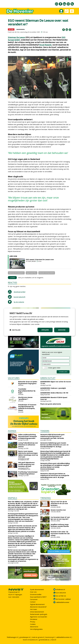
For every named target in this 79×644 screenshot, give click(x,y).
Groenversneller (36, 594)
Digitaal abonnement (37, 604)
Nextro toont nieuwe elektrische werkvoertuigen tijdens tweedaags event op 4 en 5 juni (28, 454)
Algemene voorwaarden (39, 617)
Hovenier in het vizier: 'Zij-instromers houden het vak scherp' (60, 533)
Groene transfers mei (58, 510)
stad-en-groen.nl (38, 637)
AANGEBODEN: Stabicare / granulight (53, 388)
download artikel (19, 292)
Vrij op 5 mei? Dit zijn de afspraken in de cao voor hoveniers (59, 503)
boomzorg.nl (50, 637)
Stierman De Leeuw (16, 37)
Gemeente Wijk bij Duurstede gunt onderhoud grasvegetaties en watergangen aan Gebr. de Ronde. (52, 436)
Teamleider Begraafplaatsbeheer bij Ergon (27, 391)
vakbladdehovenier (63, 602)
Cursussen (34, 599)
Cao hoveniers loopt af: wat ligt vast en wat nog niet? (60, 518)
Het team (33, 609)
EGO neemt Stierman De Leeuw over (40, 259)
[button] (15, 330)
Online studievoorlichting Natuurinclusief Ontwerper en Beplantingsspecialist (28, 436)
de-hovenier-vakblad (63, 599)
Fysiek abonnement (37, 589)
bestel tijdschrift (19, 297)
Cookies (33, 624)
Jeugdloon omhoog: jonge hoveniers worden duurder (60, 525)
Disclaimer (34, 619)
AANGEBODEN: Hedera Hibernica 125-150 (54, 393)
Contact (33, 602)
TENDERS (45, 431)
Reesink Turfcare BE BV (47, 273)
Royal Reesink (45, 45)
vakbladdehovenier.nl (63, 637)
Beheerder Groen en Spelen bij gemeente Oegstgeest (28, 383)
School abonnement (37, 612)
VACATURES (14, 378)
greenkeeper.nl (25, 637)
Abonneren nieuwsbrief (38, 607)
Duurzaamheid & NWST (38, 597)
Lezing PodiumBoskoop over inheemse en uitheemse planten (28, 445)
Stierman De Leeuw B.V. (16, 273)
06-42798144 (61, 596)
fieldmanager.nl (12, 637)
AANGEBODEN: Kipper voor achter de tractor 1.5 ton (56, 383)
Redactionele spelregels (39, 614)
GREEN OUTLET (48, 378)
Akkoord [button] (62, 330)
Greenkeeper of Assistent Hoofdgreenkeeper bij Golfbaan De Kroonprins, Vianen (27, 407)
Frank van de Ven (14, 32)
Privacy (33, 622)
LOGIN (12, 278)
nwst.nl (54, 640)
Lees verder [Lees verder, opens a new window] (35, 324)
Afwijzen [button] (45, 330)
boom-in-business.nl (30, 640)
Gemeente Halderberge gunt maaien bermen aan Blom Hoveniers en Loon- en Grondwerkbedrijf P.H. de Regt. (54, 445)
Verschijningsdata (36, 629)
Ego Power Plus (32, 273)
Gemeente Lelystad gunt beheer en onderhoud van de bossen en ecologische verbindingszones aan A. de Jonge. (55, 475)
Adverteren (34, 627)
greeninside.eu (44, 640)
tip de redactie (19, 302)
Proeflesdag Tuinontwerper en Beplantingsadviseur (28, 473)
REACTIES (12, 283)
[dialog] (39, 322)
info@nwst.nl (60, 589)
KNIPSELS (12, 498)
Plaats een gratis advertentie (51, 404)
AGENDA (12, 431)
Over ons (33, 592)
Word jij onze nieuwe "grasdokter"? (25, 398)
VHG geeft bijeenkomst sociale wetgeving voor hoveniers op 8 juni (26, 464)
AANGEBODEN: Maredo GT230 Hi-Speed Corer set (54, 398)
